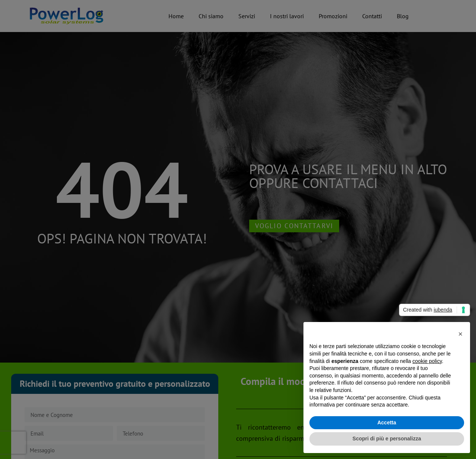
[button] (460, 334)
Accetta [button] (387, 423)
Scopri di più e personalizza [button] (387, 439)
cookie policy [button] (427, 361)
